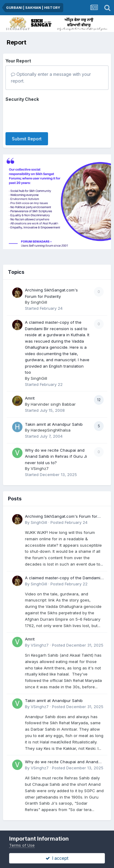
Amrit (30, 386)
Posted (69, 510)
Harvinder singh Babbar (53, 392)
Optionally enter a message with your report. (51, 78)
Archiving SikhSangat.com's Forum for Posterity (61, 505)
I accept (57, 858)
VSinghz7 (40, 456)
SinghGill (39, 290)
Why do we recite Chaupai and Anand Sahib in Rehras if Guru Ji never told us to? (56, 444)
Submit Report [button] (27, 115)
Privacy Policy (43, 822)
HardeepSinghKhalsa (51, 418)
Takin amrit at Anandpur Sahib (54, 412)
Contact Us (74, 822)
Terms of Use (22, 845)
